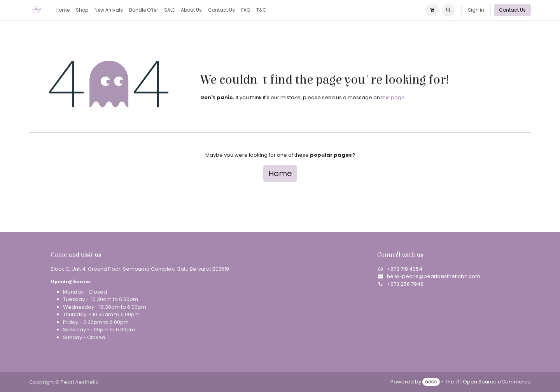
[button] (448, 10)
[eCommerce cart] (432, 10)
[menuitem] (63, 10)
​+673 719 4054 (405, 269)
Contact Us (512, 10)
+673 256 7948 (405, 284)
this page (393, 97)
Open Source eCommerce (497, 382)
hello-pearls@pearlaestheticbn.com (434, 276)
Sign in (476, 10)
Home (280, 173)
